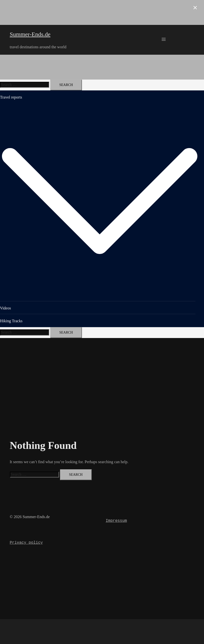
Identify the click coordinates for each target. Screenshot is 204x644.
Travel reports (11, 97)
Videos (5, 308)
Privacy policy (26, 543)
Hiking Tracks (11, 321)
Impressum (116, 521)
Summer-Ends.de (30, 34)
